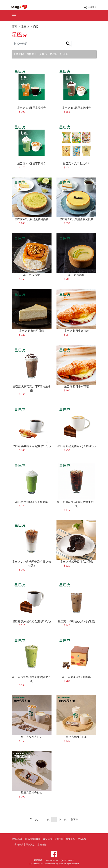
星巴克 (25, 27)
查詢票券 (19, 845)
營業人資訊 (17, 839)
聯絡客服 (82, 839)
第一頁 (34, 819)
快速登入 (90, 7)
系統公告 (42, 845)
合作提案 (70, 839)
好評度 (64, 54)
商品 (36, 27)
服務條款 (48, 839)
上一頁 (46, 819)
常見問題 (59, 839)
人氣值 (43, 54)
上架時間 (19, 54)
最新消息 (30, 845)
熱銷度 (54, 54)
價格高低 (32, 54)
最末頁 (74, 819)
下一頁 (62, 819)
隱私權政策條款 (33, 839)
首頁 (14, 27)
